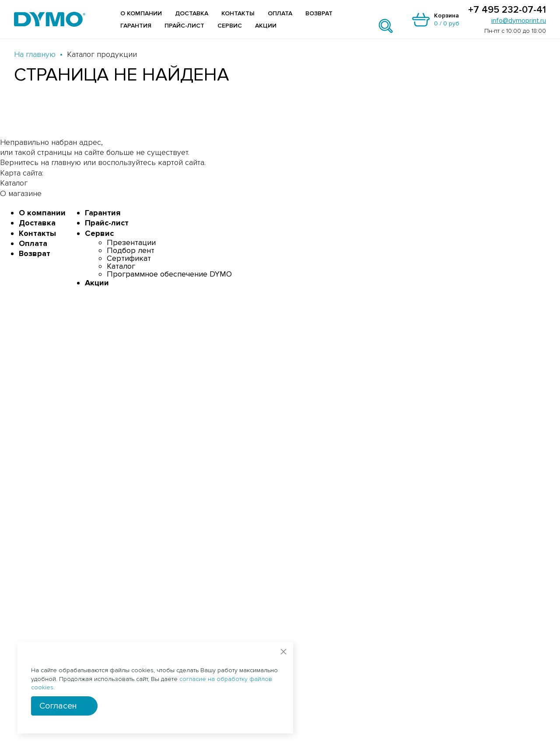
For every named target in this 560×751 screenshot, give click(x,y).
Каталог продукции (102, 54)
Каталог (121, 266)
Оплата (280, 13)
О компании (141, 13)
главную (66, 162)
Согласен (58, 706)
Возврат (319, 13)
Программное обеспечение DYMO (169, 274)
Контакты (238, 13)
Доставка (192, 13)
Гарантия (136, 26)
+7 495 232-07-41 (507, 10)
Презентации (131, 242)
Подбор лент (131, 250)
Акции (266, 26)
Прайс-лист (184, 26)
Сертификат (129, 258)
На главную (35, 54)
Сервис (230, 26)
